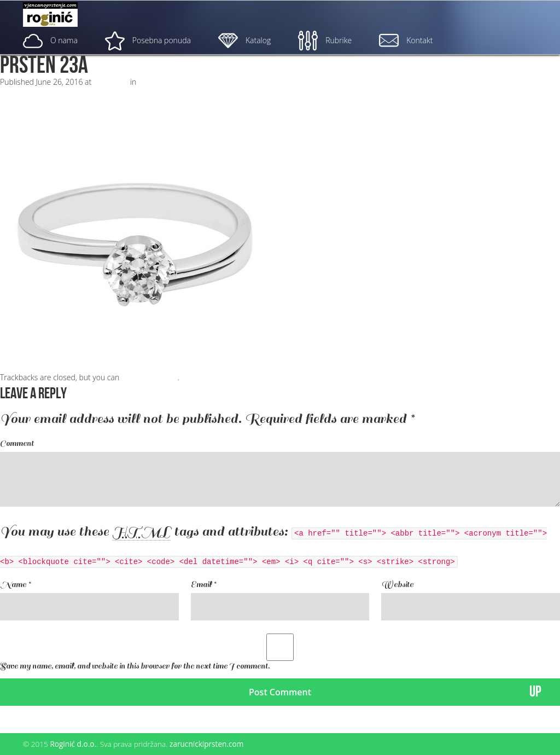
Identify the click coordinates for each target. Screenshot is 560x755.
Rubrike (325, 40)
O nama (50, 40)
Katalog (244, 40)
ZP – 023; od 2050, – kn (178, 82)
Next (13, 93)
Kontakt (406, 40)
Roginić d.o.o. (73, 744)
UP (535, 692)
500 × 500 (111, 82)
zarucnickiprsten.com (206, 744)
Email (203, 585)
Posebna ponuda (148, 40)
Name (15, 585)
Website (397, 585)
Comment (17, 443)
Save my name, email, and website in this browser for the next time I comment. (135, 666)
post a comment (150, 377)
